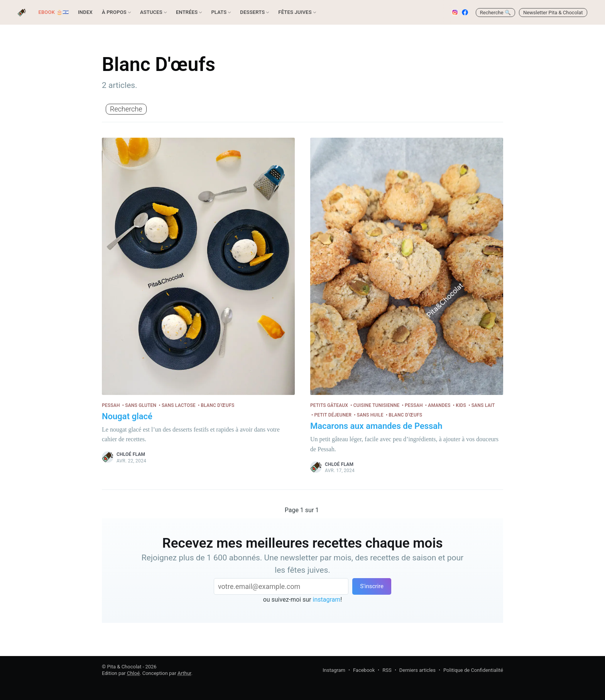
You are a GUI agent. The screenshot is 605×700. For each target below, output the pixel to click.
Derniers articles (417, 670)
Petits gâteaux (329, 405)
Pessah (111, 405)
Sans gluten (141, 405)
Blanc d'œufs (217, 405)
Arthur (184, 673)
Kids (461, 405)
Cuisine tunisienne (377, 405)
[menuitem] (53, 13)
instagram (326, 600)
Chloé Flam (131, 454)
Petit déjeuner (333, 415)
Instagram (334, 670)
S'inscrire (372, 586)
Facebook (364, 670)
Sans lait (483, 405)
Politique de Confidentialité (473, 670)
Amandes (439, 405)
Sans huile (370, 415)
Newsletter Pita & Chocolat (553, 13)
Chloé (133, 673)
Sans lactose (179, 405)
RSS (387, 670)
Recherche (126, 109)
